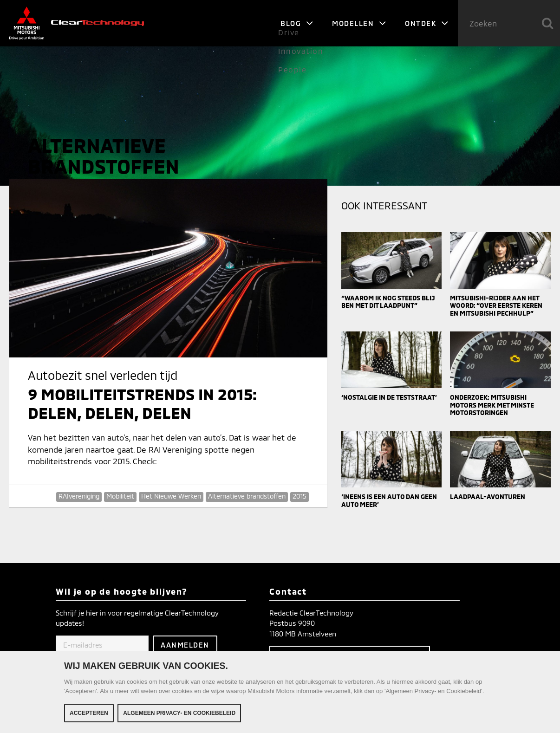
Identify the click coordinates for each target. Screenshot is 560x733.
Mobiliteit (120, 496)
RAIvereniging (79, 496)
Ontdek (427, 23)
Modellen (359, 23)
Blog (297, 23)
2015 (300, 496)
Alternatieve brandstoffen (247, 496)
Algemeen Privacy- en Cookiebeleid (179, 714)
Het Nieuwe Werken (171, 496)
